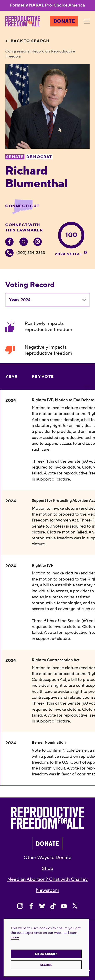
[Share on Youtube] (64, 906)
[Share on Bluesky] (42, 906)
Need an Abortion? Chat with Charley (47, 879)
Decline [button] (46, 965)
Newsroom (48, 890)
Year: (14, 300)
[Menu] (87, 21)
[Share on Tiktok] (53, 906)
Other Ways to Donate (47, 858)
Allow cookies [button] (46, 954)
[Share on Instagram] (20, 906)
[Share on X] (75, 906)
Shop (48, 868)
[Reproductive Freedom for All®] (23, 21)
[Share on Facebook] (31, 906)
